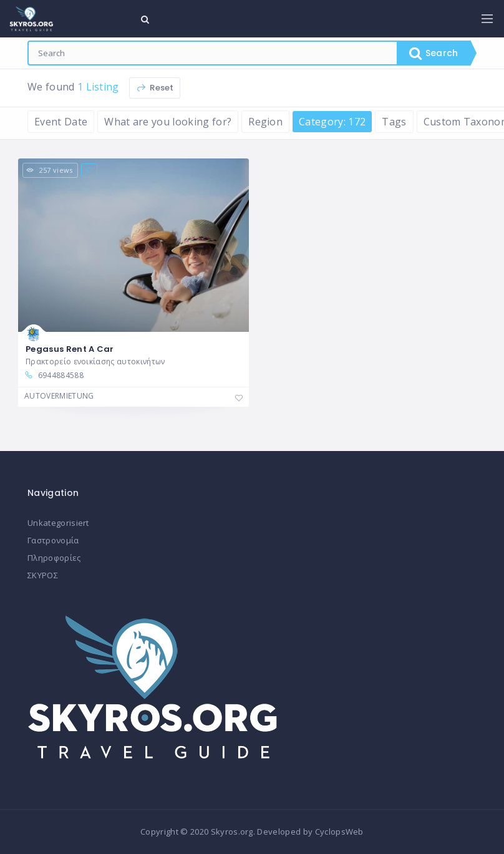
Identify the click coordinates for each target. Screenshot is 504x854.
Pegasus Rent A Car (70, 349)
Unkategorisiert (58, 523)
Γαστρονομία (53, 540)
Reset (155, 88)
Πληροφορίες (54, 558)
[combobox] (213, 53)
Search (434, 53)
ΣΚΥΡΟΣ (43, 575)
